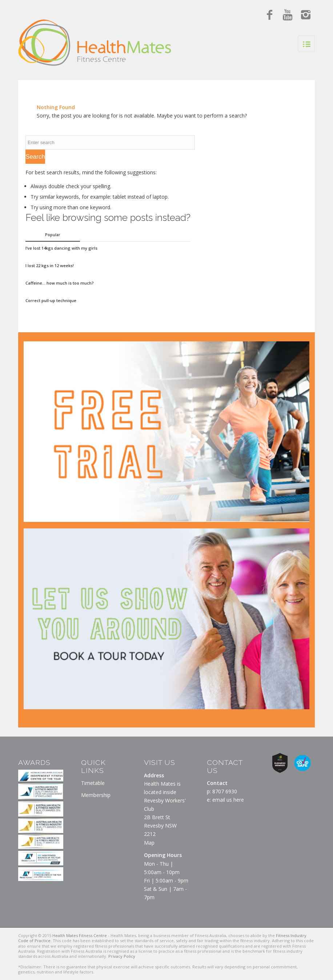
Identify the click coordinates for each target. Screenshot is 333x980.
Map (149, 843)
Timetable (93, 783)
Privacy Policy (122, 956)
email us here (228, 800)
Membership (96, 795)
